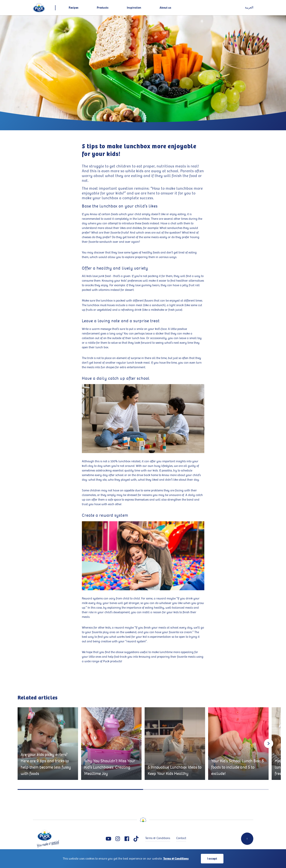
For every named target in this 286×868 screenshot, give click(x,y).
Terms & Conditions (176, 859)
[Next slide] (269, 743)
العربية (249, 8)
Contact (181, 838)
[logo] (39, 8)
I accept (212, 859)
